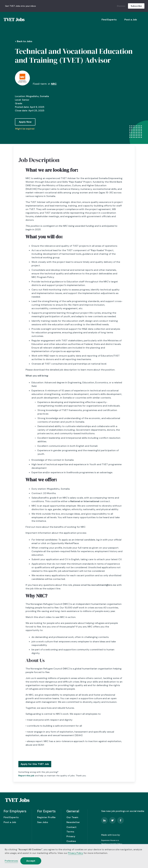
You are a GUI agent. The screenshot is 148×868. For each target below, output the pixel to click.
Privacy (71, 836)
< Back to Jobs (24, 41)
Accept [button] (31, 861)
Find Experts (109, 20)
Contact (71, 827)
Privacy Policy (76, 853)
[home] (14, 20)
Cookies (71, 841)
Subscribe (136, 6)
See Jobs (43, 822)
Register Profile (46, 817)
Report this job (26, 776)
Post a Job (131, 20)
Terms (70, 832)
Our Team (72, 817)
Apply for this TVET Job (35, 764)
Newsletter (73, 822)
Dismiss (121, 6)
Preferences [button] (11, 861)
